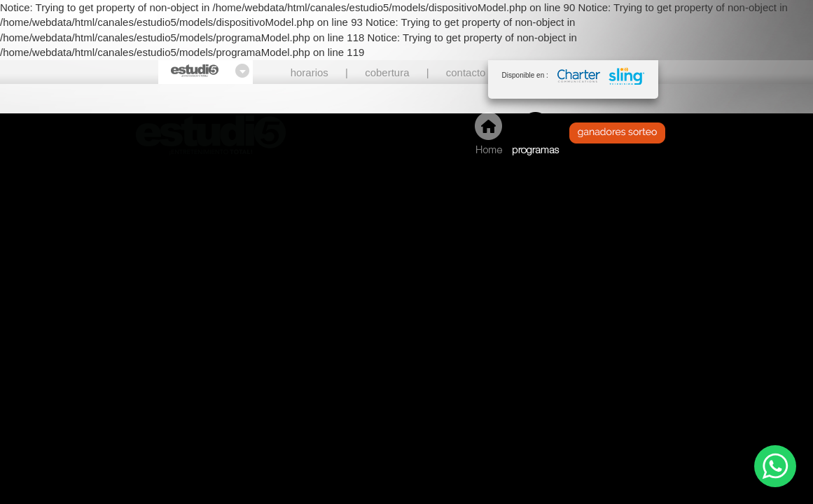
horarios (310, 72)
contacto (466, 72)
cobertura (387, 72)
